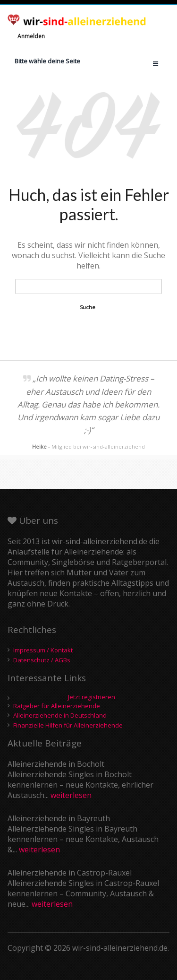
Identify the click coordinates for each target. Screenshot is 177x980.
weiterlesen (71, 795)
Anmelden (31, 36)
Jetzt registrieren (92, 697)
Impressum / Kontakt (43, 650)
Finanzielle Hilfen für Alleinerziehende (68, 725)
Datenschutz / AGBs (42, 660)
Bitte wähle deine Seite (47, 61)
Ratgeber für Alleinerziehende (57, 706)
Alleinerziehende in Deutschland (60, 715)
